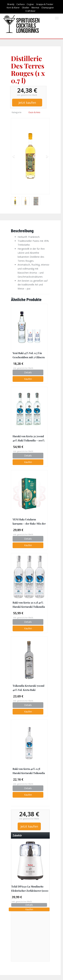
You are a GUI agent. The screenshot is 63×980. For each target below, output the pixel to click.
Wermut (35, 8)
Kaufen (28, 379)
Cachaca (20, 4)
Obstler (26, 8)
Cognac (30, 4)
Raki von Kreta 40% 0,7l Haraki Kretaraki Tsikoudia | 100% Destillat (29, 771)
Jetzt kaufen (27, 103)
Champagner (48, 8)
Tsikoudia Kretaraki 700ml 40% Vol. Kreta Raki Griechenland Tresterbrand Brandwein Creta (29, 688)
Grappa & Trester (45, 4)
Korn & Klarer (13, 8)
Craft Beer (30, 11)
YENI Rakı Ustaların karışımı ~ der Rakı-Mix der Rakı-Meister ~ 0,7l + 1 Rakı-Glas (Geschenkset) (29, 522)
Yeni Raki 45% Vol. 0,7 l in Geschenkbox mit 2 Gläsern (29, 355)
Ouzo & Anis (34, 112)
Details (28, 372)
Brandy (11, 4)
